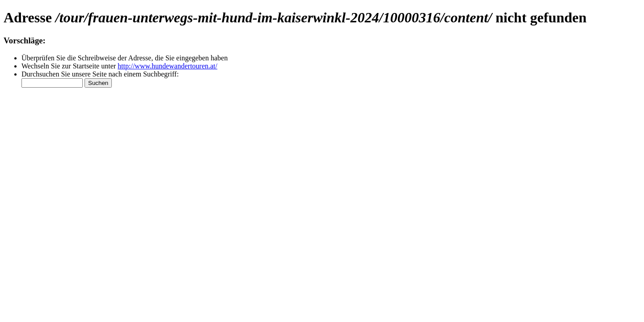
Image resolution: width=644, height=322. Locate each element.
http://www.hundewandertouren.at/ (167, 66)
